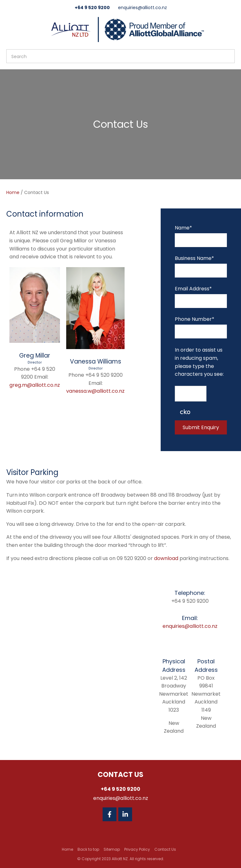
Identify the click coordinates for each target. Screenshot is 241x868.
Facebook (110, 814)
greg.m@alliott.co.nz (35, 385)
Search (227, 56)
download (166, 558)
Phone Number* (195, 319)
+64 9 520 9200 (92, 8)
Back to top (88, 849)
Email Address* (193, 289)
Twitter (141, 814)
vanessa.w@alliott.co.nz (95, 391)
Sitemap (112, 849)
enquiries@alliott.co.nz (142, 8)
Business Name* (194, 258)
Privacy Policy (137, 849)
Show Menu (10, 29)
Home (13, 192)
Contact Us (165, 849)
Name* (183, 228)
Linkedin (125, 814)
